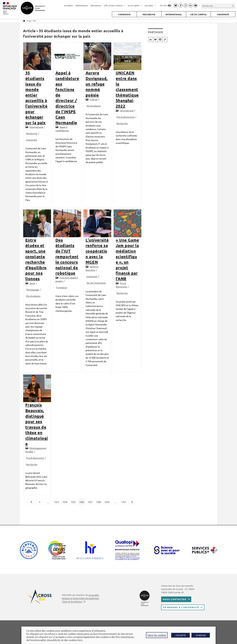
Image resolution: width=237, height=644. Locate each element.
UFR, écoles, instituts (115, 5)
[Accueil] (24, 21)
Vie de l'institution (96, 283)
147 (124, 502)
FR (161, 5)
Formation (62, 287)
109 (107, 502)
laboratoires (96, 5)
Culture (94, 99)
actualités (69, 5)
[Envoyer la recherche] (233, 6)
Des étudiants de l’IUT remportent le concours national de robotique (67, 257)
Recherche (32, 133)
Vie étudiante (94, 106)
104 (65, 502)
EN (165, 5)
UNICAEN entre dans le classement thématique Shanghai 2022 (127, 89)
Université (32, 140)
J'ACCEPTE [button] (180, 635)
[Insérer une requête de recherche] (218, 6)
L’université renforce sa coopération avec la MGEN (97, 251)
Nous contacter (175, 599)
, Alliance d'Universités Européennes (81, 598)
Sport (32, 283)
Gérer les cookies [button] (157, 635)
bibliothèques (82, 5)
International (36, 127)
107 (90, 502)
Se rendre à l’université (181, 607)
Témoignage (33, 290)
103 (56, 502)
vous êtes (150, 5)
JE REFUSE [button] (201, 635)
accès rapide (135, 5)
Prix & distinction (125, 117)
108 (98, 502)
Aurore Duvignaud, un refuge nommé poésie (97, 84)
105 (73, 502)
